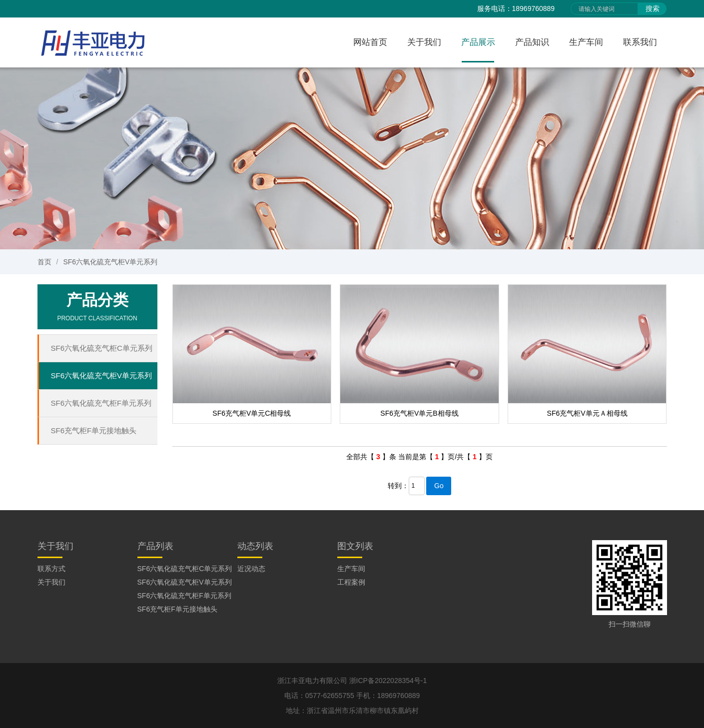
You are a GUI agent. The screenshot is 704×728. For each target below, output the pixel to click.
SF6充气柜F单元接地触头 (94, 430)
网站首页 (370, 42)
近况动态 (251, 569)
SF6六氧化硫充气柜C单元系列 (102, 348)
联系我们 (640, 42)
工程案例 (351, 582)
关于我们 (424, 42)
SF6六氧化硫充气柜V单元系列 (110, 262)
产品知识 (532, 42)
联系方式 (51, 569)
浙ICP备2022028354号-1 (388, 681)
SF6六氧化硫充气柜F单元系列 (101, 403)
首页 (44, 262)
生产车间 (586, 42)
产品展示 (478, 42)
